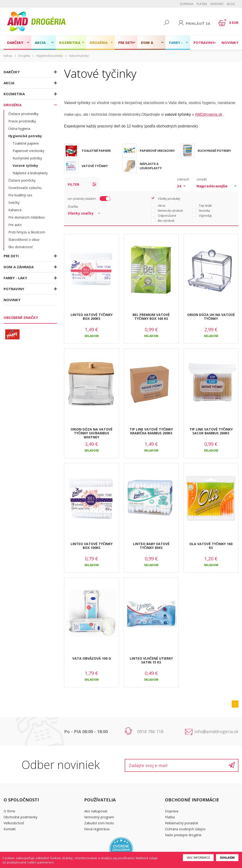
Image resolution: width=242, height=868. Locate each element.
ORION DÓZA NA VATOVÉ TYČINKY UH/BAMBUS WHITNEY (92, 433)
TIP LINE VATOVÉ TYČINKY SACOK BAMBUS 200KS (211, 431)
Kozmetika (70, 42)
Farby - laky (176, 45)
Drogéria (99, 42)
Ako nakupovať (96, 811)
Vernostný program (99, 817)
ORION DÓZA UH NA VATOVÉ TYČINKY (211, 317)
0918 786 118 (150, 731)
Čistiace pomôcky (22, 180)
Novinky (230, 42)
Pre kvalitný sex (20, 195)
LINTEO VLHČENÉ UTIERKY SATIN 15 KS (151, 660)
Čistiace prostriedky (23, 114)
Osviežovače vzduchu (25, 188)
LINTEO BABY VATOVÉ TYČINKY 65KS (151, 546)
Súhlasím (227, 858)
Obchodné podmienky (21, 817)
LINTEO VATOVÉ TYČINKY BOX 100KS (92, 546)
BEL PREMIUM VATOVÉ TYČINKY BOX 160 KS (151, 317)
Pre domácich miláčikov (27, 217)
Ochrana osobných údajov (185, 829)
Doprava (187, 4)
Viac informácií (198, 858)
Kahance (15, 210)
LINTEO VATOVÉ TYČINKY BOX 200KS (92, 317)
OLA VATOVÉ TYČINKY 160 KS (211, 546)
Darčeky (15, 42)
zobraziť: (183, 179)
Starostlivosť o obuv (24, 239)
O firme (9, 811)
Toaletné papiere (26, 143)
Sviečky (14, 203)
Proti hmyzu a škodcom (27, 232)
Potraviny (204, 42)
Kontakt (217, 4)
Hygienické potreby (50, 56)
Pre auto (15, 225)
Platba (202, 4)
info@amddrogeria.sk (216, 731)
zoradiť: (202, 179)
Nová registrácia (97, 829)
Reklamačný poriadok (182, 823)
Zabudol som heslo (99, 823)
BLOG (231, 4)
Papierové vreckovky (28, 151)
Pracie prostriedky (22, 121)
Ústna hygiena (19, 129)
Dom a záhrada (149, 45)
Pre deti (126, 42)
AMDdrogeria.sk (209, 114)
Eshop (8, 56)
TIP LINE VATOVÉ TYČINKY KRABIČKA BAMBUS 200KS (151, 431)
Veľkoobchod (14, 823)
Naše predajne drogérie (183, 835)
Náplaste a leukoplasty (30, 173)
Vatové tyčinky (79, 56)
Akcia (40, 42)
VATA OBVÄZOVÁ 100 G (92, 658)
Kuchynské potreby (27, 158)
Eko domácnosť (21, 247)
